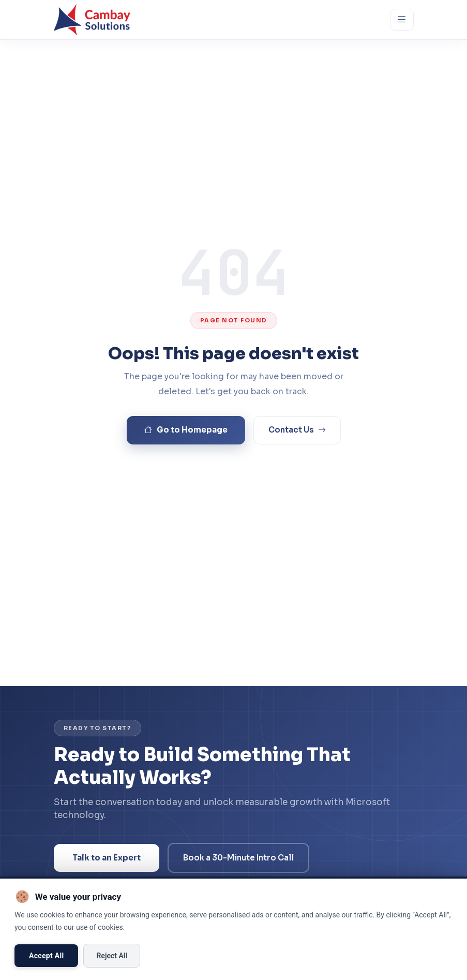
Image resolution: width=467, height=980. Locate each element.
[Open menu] (402, 19)
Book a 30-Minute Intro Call (238, 858)
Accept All (46, 956)
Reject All (112, 956)
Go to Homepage (186, 430)
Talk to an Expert (107, 858)
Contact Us (297, 430)
